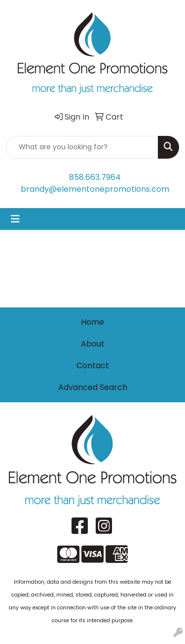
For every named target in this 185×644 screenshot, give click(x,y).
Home (92, 322)
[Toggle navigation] (15, 219)
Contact (93, 365)
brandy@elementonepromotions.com (95, 189)
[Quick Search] (82, 147)
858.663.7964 (95, 177)
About (93, 344)
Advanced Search (93, 387)
